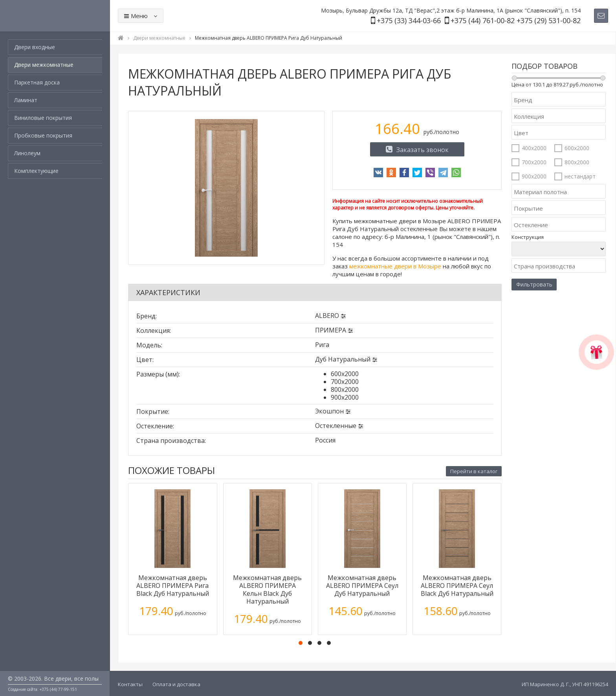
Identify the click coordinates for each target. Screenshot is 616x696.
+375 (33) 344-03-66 (409, 20)
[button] (301, 643)
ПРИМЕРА (331, 330)
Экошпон (329, 411)
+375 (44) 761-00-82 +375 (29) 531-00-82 (516, 20)
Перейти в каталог (474, 471)
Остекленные (336, 426)
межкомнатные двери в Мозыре (395, 266)
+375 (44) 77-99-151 (58, 689)
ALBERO (327, 316)
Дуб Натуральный (343, 359)
